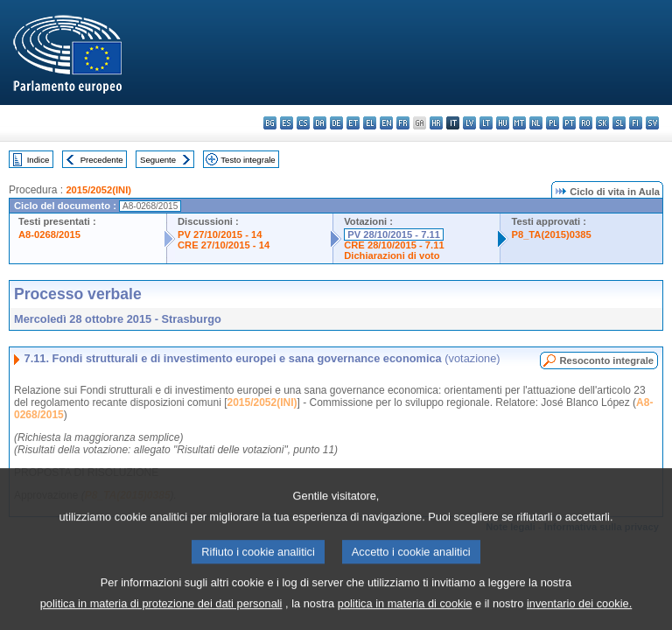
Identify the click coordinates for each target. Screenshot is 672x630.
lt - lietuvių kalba (486, 123)
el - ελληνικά (370, 123)
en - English (386, 123)
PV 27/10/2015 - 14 (220, 234)
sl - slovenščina (619, 123)
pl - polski (553, 123)
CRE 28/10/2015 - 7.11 (394, 245)
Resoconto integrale (606, 360)
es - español (287, 123)
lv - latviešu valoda (469, 123)
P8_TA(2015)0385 (551, 234)
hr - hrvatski (436, 123)
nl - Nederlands (536, 123)
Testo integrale (248, 160)
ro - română (586, 123)
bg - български (270, 123)
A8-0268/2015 (49, 234)
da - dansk (320, 123)
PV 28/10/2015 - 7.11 (394, 234)
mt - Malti (519, 123)
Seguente (158, 160)
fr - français (403, 123)
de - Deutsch (336, 123)
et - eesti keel (353, 123)
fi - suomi (636, 123)
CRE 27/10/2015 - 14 (224, 245)
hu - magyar (503, 123)
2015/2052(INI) (98, 190)
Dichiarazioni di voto (392, 255)
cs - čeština (303, 123)
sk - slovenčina (602, 123)
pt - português (569, 123)
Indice (38, 160)
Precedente (102, 160)
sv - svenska (652, 123)
